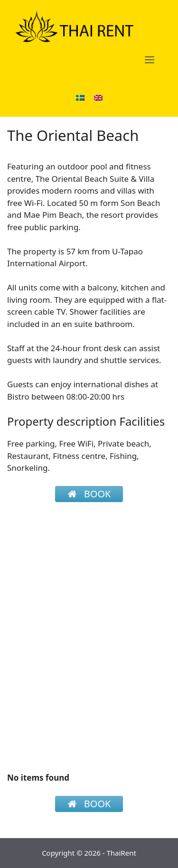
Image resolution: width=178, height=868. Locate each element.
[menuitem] (80, 97)
